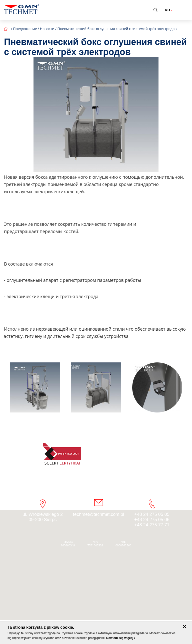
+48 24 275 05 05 (152, 514)
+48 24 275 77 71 (152, 525)
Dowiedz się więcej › (121, 638)
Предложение (25, 29)
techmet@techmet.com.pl (98, 514)
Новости (47, 29)
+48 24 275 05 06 (152, 520)
